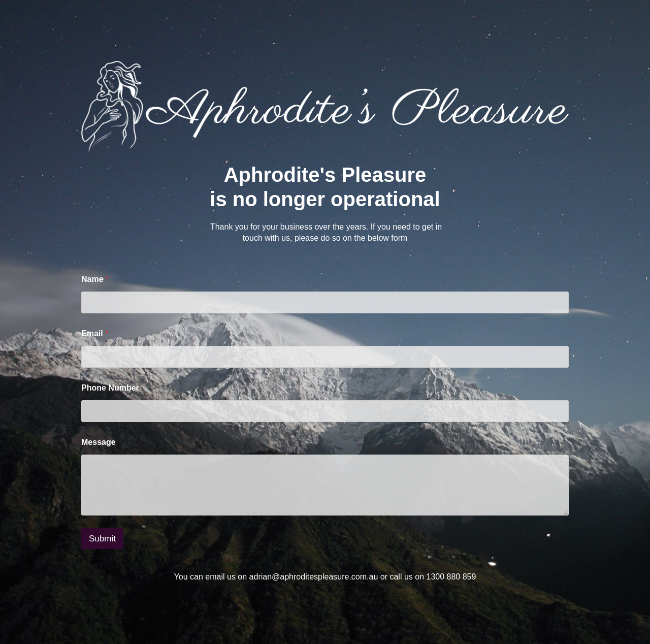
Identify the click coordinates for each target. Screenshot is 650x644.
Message (99, 442)
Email (95, 333)
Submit (102, 539)
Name (95, 279)
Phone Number (110, 388)
